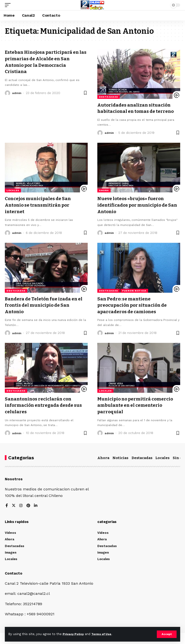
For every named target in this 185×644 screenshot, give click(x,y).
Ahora (104, 190)
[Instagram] (21, 504)
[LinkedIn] (36, 504)
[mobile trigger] (9, 5)
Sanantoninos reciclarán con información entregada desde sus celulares (45, 404)
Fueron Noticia (134, 290)
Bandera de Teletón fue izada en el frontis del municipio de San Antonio (46, 304)
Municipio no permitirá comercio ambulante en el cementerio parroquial (137, 404)
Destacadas (109, 97)
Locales (13, 190)
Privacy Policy (74, 634)
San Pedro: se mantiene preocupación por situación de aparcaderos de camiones (134, 304)
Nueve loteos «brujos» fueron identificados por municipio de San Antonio (135, 204)
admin (17, 92)
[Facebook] (7, 504)
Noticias (120, 456)
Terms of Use (104, 634)
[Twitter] (14, 504)
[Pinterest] (29, 504)
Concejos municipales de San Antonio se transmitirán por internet (40, 204)
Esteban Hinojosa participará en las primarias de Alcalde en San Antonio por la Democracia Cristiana (44, 61)
